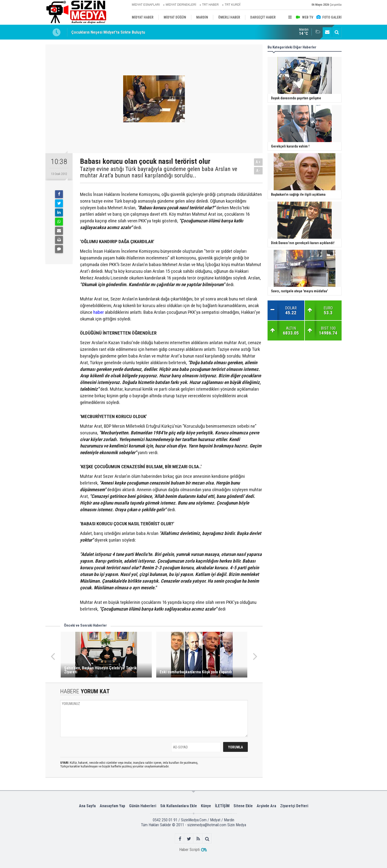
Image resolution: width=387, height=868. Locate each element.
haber (99, 312)
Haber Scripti (189, 850)
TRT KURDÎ (232, 5)
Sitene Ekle (243, 806)
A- (258, 171)
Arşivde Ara (266, 806)
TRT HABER (211, 5)
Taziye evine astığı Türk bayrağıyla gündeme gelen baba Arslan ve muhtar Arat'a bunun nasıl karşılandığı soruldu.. (159, 172)
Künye (206, 806)
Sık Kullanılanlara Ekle (179, 806)
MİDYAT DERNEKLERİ (181, 5)
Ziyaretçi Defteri (294, 806)
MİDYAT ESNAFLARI (146, 5)
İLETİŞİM (222, 806)
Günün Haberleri (143, 806)
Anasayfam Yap (112, 806)
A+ (258, 162)
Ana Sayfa (87, 806)
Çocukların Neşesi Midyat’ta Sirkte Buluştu (108, 32)
